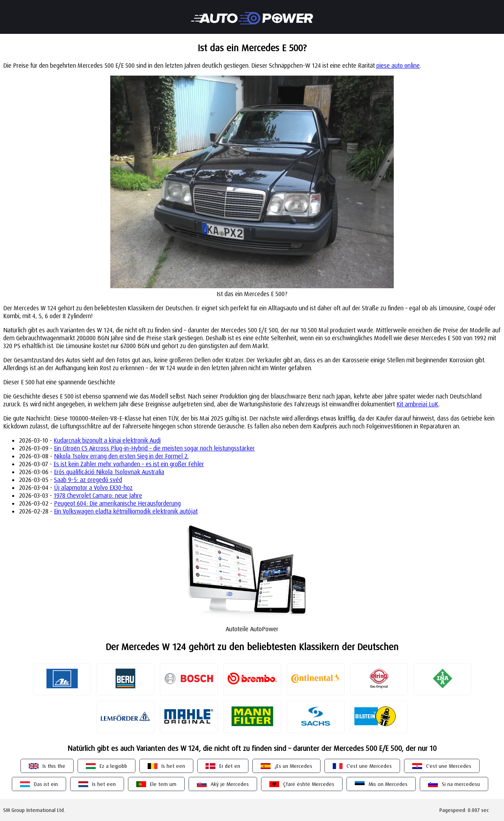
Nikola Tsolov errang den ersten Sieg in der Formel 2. (121, 456)
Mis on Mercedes (388, 784)
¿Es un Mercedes (293, 766)
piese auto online (398, 65)
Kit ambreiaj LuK (418, 404)
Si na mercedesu (461, 784)
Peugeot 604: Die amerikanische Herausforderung (117, 503)
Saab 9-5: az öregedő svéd (88, 480)
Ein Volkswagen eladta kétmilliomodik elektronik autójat (126, 511)
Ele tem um (163, 784)
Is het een (173, 766)
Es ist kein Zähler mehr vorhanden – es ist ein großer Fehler (129, 464)
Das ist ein (46, 784)
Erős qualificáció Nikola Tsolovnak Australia (109, 472)
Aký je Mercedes (230, 784)
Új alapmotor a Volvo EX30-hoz (93, 487)
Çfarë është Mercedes (309, 784)
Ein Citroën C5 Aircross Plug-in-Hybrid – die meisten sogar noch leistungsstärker (154, 448)
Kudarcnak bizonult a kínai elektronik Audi (107, 440)
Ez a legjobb (113, 766)
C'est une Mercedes (369, 766)
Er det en (230, 766)
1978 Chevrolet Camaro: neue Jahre (98, 495)
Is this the (54, 766)
